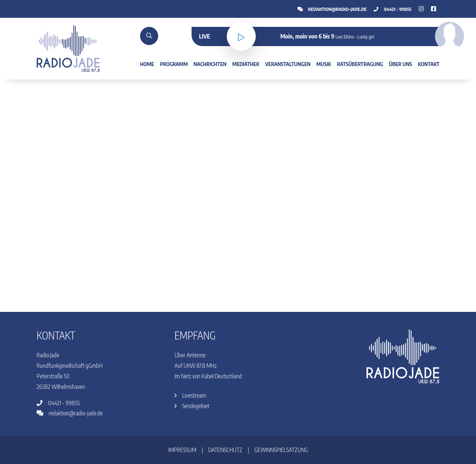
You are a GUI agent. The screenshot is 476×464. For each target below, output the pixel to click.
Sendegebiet (192, 406)
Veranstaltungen (288, 64)
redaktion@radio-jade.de (332, 9)
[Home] (68, 48)
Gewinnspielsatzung (281, 450)
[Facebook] (421, 9)
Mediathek (246, 64)
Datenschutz (225, 450)
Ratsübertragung (360, 64)
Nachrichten (210, 64)
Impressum (182, 450)
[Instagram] (434, 9)
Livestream (190, 395)
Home (147, 64)
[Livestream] (241, 36)
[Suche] (149, 36)
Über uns (401, 64)
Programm (174, 64)
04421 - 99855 (393, 9)
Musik (324, 64)
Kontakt (429, 64)
